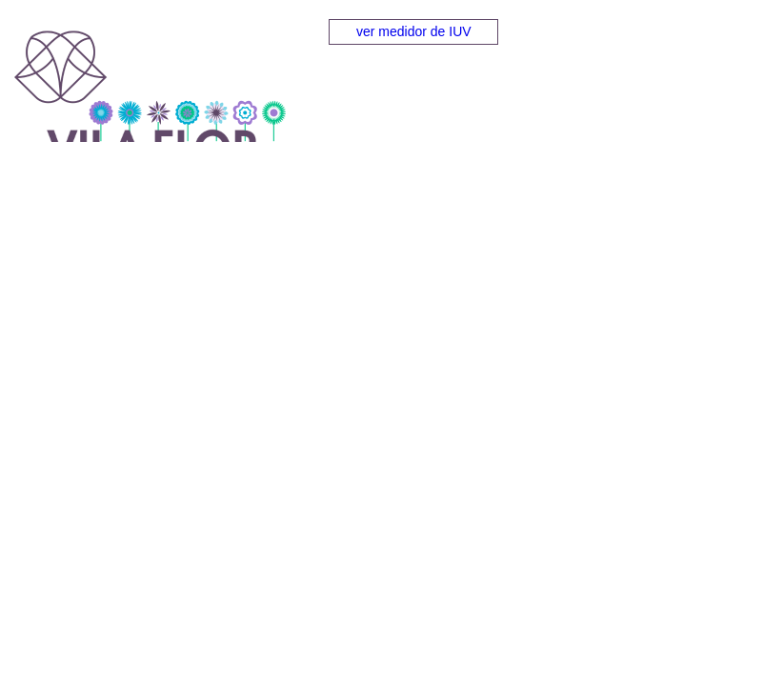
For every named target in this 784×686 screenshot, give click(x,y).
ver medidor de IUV (414, 31)
